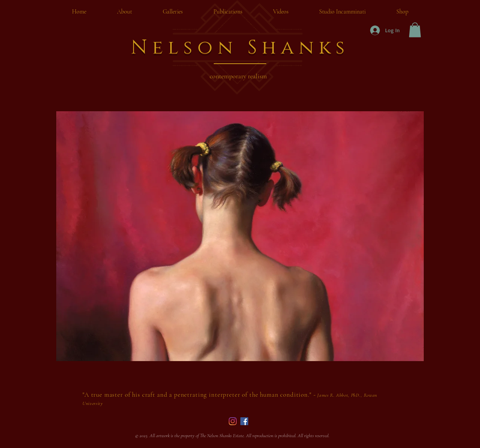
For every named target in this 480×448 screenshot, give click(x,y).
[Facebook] (244, 421)
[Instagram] (233, 421)
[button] (415, 30)
